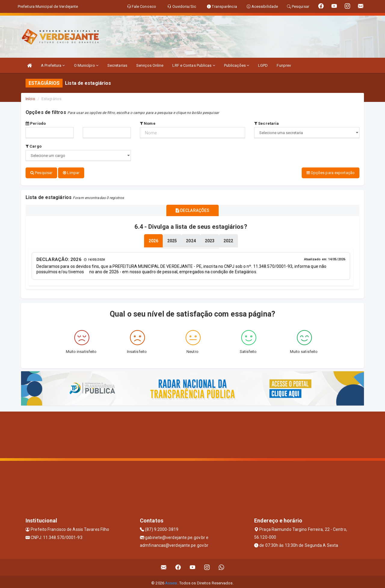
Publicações (237, 65)
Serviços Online (150, 65)
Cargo (34, 146)
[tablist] (153, 239)
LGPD (263, 65)
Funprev (284, 65)
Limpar (71, 173)
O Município (86, 65)
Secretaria (266, 123)
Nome (148, 123)
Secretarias (117, 65)
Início (30, 99)
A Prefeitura (53, 65)
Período (36, 123)
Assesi (171, 580)
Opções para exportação (331, 173)
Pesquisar (41, 173)
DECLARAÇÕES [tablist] (192, 209)
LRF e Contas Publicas (194, 65)
